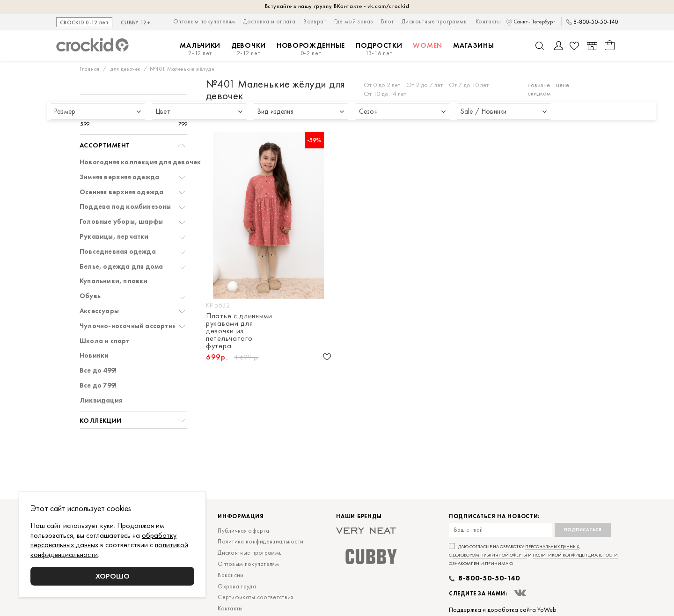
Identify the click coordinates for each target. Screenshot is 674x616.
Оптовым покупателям (204, 21)
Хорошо (113, 576)
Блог (387, 21)
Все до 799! (98, 385)
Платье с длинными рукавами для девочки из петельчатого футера (239, 331)
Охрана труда (237, 586)
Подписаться (583, 530)
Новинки (94, 356)
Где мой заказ (354, 21)
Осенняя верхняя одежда (121, 192)
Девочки (249, 49)
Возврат (315, 21)
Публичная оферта (243, 531)
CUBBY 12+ (136, 23)
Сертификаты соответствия (255, 597)
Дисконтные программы (435, 21)
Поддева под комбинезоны (125, 207)
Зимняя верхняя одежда (119, 177)
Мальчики (200, 49)
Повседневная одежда (118, 252)
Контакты (488, 21)
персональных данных (552, 546)
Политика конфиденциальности (260, 541)
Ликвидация (101, 400)
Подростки (379, 49)
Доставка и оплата (269, 21)
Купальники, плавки (114, 281)
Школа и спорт (105, 341)
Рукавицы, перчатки (114, 237)
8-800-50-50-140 (596, 22)
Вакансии (231, 575)
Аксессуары (99, 311)
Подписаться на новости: (494, 517)
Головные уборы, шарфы (121, 222)
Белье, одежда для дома (121, 267)
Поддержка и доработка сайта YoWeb (503, 609)
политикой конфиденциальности (575, 555)
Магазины (474, 45)
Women (428, 45)
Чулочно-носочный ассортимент (134, 326)
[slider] (90, 115)
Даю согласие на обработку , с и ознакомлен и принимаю (533, 555)
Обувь (90, 296)
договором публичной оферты (490, 555)
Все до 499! (98, 370)
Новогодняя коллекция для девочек (140, 162)
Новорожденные (311, 49)
